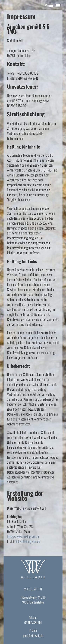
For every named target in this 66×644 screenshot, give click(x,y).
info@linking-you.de (28, 541)
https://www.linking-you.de (23, 536)
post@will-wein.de (33, 636)
